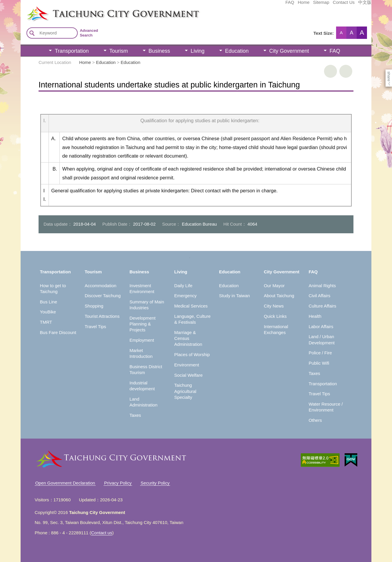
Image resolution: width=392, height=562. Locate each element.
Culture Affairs (323, 306)
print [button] (330, 71)
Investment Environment (142, 289)
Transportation (72, 51)
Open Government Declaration (65, 483)
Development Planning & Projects (142, 324)
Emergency (185, 296)
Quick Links (275, 316)
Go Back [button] (346, 71)
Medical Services (191, 306)
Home (260, 5)
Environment (187, 365)
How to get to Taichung (53, 289)
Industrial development (142, 386)
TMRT (46, 322)
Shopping (94, 306)
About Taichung (279, 296)
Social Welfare (188, 375)
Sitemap (277, 5)
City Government (289, 51)
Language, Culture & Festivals (192, 319)
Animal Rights (322, 286)
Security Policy (155, 483)
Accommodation (101, 286)
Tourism (119, 51)
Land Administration (143, 402)
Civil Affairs (320, 296)
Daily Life (183, 286)
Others (315, 420)
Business (159, 51)
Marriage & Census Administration (188, 338)
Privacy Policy (118, 483)
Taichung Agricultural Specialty (185, 391)
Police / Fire (320, 353)
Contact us (102, 533)
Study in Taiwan (234, 296)
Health (315, 316)
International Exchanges (276, 329)
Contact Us (300, 5)
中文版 (321, 5)
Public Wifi (319, 363)
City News (274, 306)
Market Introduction (141, 353)
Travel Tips (95, 327)
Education (237, 51)
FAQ (246, 5)
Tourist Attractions (102, 316)
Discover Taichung (103, 296)
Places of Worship (192, 354)
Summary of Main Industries (147, 305)
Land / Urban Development (322, 339)
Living (198, 51)
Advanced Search (89, 33)
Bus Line (49, 302)
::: (23, 8)
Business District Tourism (146, 370)
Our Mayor (274, 286)
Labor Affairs (321, 327)
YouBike (48, 312)
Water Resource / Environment (326, 407)
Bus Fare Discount (58, 332)
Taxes (135, 415)
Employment (142, 340)
